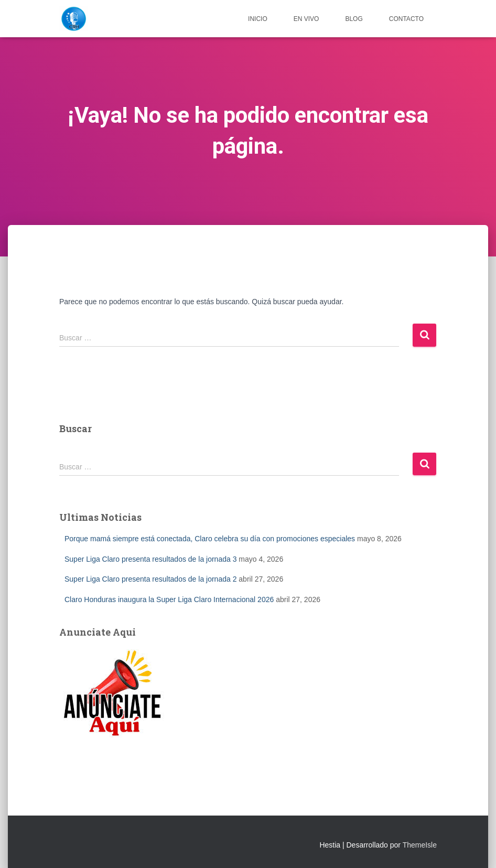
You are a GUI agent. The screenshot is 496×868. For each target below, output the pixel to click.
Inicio (258, 19)
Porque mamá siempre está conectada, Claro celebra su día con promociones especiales (210, 539)
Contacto (406, 19)
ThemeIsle (420, 845)
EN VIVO (306, 19)
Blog (354, 19)
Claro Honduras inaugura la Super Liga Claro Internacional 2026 (169, 599)
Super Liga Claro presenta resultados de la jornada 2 (150, 579)
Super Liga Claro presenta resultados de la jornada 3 (150, 559)
